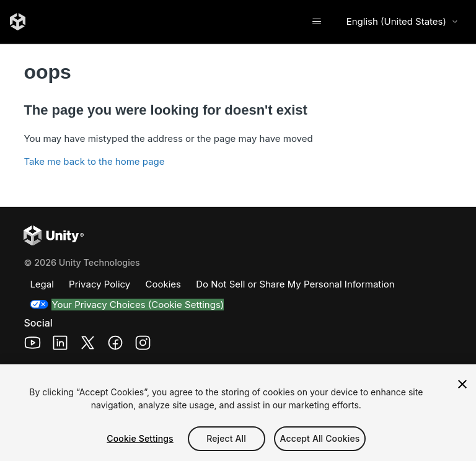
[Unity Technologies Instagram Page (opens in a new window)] (143, 345)
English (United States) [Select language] (403, 21)
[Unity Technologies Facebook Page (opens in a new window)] (116, 345)
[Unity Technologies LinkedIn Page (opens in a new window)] (60, 345)
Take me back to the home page (94, 161)
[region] (238, 413)
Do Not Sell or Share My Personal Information (295, 284)
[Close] (462, 384)
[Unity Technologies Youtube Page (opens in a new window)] (33, 345)
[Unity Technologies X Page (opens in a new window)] (88, 345)
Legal (42, 284)
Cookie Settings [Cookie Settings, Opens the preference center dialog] (140, 438)
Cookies (163, 284)
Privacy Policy (99, 284)
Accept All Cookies (320, 438)
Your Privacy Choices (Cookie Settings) (138, 305)
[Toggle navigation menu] (317, 22)
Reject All (226, 438)
